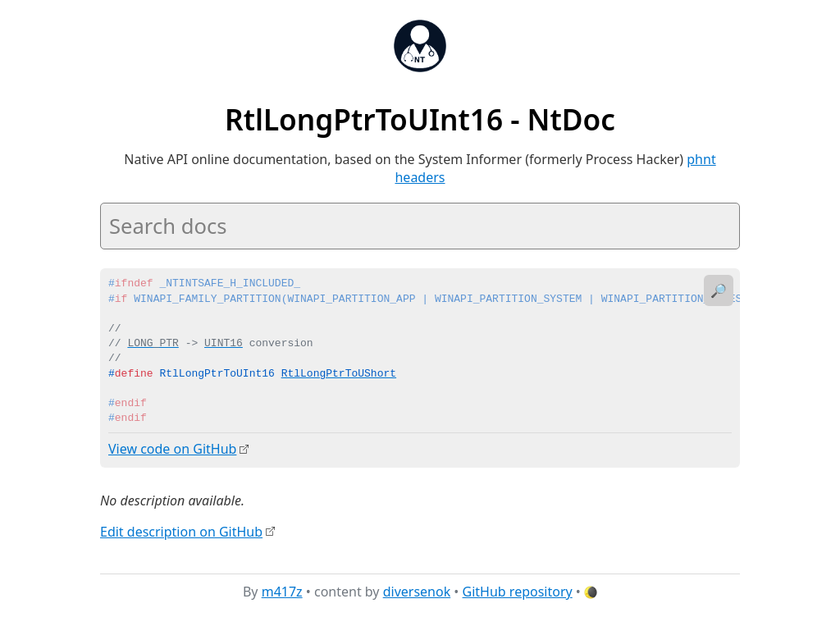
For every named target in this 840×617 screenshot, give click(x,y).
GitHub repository (518, 592)
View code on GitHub (172, 449)
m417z (282, 592)
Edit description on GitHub (181, 531)
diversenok (417, 592)
